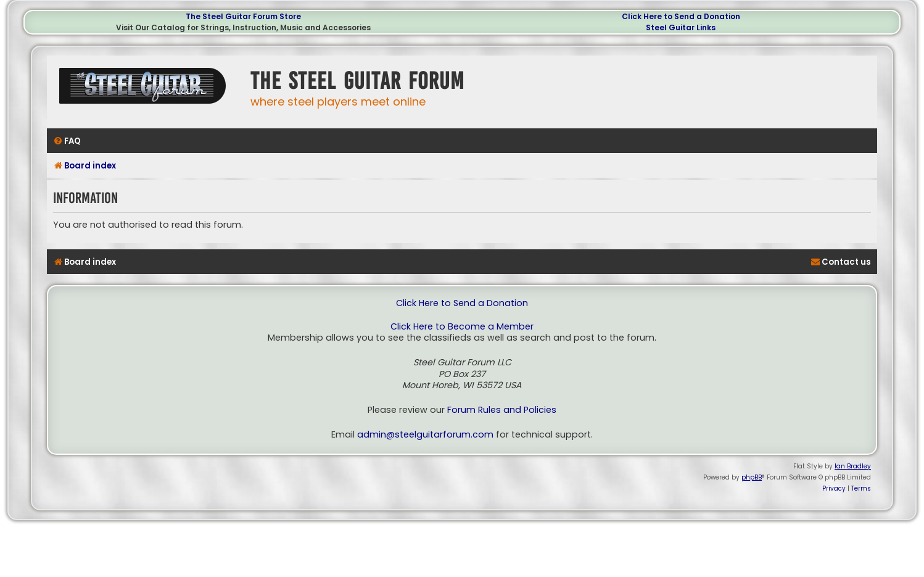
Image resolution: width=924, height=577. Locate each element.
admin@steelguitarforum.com (425, 435)
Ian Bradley (853, 466)
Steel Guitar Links (681, 27)
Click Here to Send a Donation (681, 16)
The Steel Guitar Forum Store (243, 16)
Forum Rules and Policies (502, 410)
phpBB (752, 477)
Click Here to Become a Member (462, 327)
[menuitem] (67, 141)
